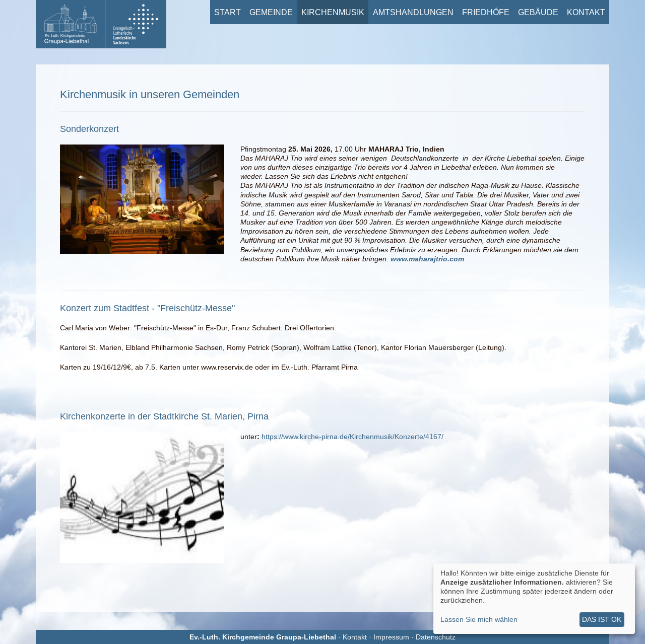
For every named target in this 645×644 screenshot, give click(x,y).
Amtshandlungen (413, 12)
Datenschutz (436, 637)
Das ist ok (602, 619)
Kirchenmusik (333, 12)
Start (228, 12)
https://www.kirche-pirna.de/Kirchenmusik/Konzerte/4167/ (352, 437)
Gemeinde (271, 12)
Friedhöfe (486, 12)
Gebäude (538, 12)
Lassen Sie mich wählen (479, 619)
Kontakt (586, 12)
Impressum (391, 637)
